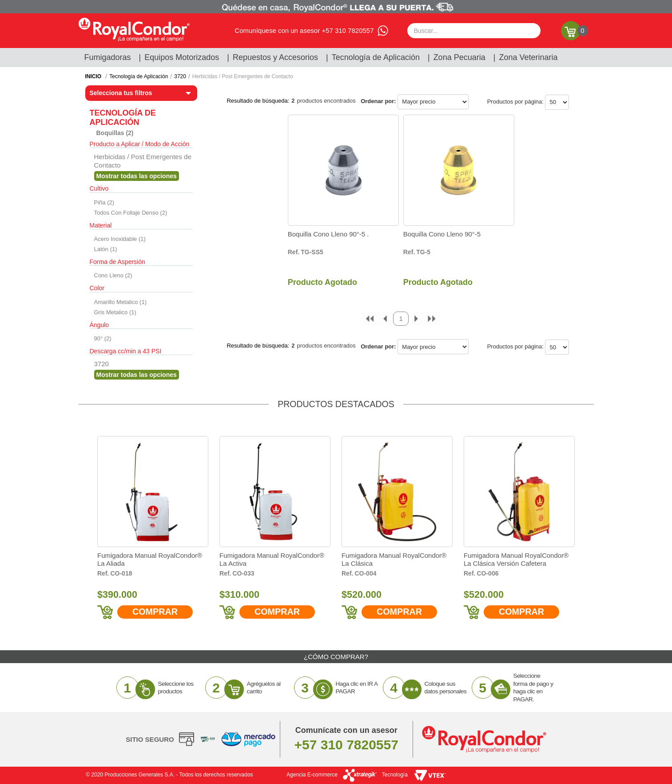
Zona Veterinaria (528, 57)
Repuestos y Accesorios (275, 57)
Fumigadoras (108, 57)
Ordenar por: (378, 101)
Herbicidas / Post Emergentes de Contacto (243, 76)
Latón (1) (106, 249)
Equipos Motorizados (182, 57)
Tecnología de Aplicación (376, 57)
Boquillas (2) (115, 133)
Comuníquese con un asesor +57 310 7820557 (304, 30)
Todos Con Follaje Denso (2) (131, 213)
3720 (180, 76)
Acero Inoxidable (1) (120, 239)
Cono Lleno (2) (113, 275)
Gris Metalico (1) (115, 312)
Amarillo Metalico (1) (120, 302)
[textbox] (474, 31)
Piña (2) (104, 202)
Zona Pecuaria (459, 57)
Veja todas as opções (137, 176)
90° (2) (103, 338)
